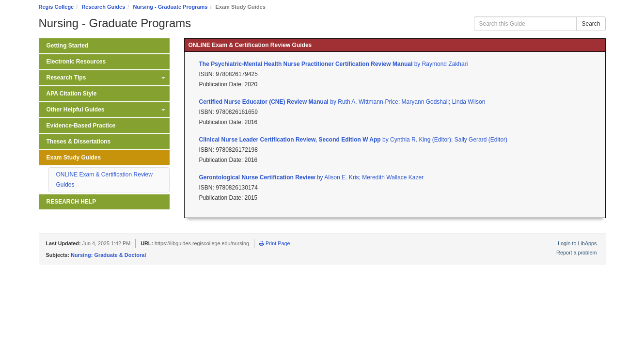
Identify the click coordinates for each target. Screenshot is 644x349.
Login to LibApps (577, 243)
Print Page (275, 243)
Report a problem (576, 253)
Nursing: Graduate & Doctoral (108, 255)
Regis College (56, 7)
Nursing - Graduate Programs (170, 7)
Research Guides (103, 7)
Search (591, 24)
